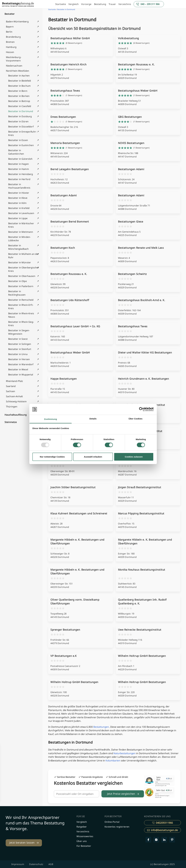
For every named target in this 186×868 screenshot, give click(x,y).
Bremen (10, 42)
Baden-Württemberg (17, 22)
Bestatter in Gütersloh (20, 159)
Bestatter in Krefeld (19, 208)
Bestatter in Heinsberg (21, 174)
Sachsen (10, 391)
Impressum (18, 864)
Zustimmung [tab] (51, 419)
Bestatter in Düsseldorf (21, 127)
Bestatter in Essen (18, 140)
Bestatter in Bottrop (19, 101)
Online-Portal (112, 822)
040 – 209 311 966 (150, 4)
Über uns (82, 841)
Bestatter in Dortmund (21, 111)
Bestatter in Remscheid (21, 300)
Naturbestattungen (125, 753)
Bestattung (100, 4)
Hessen (10, 52)
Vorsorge (86, 4)
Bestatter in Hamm (19, 169)
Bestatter (10, 14)
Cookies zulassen (134, 457)
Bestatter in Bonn (18, 91)
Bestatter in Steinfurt (20, 349)
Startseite (61, 4)
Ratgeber (82, 827)
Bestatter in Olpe (17, 281)
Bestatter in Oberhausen (22, 276)
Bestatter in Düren (18, 121)
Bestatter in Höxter (19, 193)
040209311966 (162, 823)
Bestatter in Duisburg (20, 116)
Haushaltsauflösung (16, 415)
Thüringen (12, 407)
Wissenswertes (85, 836)
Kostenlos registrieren (117, 827)
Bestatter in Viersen (19, 359)
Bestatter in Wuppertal (21, 375)
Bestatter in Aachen (19, 76)
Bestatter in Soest (18, 339)
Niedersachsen (14, 66)
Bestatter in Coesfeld (20, 106)
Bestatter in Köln (17, 203)
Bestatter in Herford (19, 179)
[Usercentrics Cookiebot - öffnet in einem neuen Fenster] (141, 409)
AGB (51, 864)
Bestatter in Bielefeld (20, 81)
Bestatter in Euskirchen (21, 145)
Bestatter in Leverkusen (21, 213)
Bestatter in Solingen (20, 344)
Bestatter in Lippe (18, 218)
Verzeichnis (125, 4)
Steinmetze (11, 422)
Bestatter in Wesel (18, 369)
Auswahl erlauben (93, 457)
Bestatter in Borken (19, 96)
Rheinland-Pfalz (14, 381)
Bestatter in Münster (20, 262)
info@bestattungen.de (162, 830)
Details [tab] (93, 419)
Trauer (112, 4)
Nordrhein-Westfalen (17, 71)
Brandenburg (13, 37)
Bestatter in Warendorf (21, 364)
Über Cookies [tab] (136, 419)
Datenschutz (36, 864)
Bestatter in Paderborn (21, 286)
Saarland (11, 386)
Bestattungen (101, 727)
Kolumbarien (113, 760)
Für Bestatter (84, 846)
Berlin (9, 32)
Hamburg (11, 47)
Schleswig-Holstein (16, 401)
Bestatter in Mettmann (21, 232)
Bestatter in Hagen (18, 164)
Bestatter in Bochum (19, 86)
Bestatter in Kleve (18, 198)
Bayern (10, 27)
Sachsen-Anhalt (14, 396)
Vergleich (74, 4)
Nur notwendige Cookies (52, 457)
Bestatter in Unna (18, 354)
